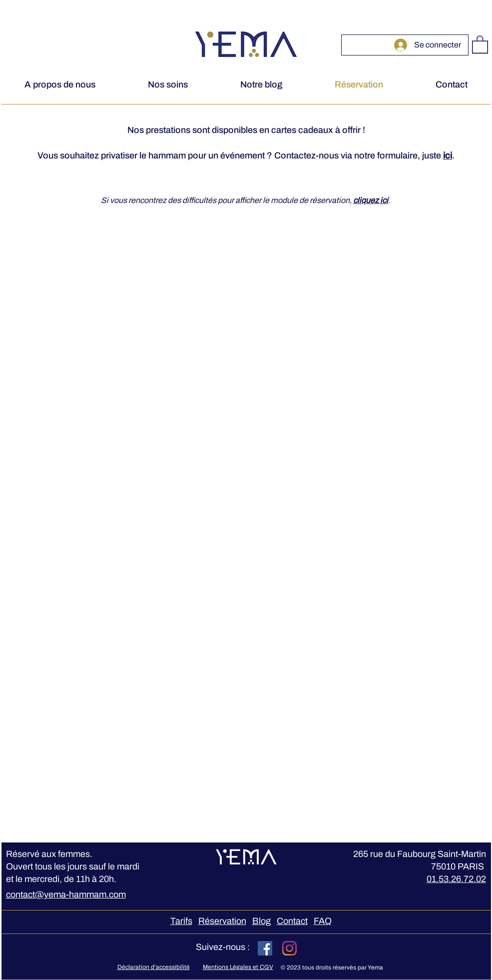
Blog (261, 921)
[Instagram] (289, 948)
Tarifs (181, 921)
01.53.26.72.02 (456, 879)
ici (448, 155)
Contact (292, 921)
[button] (480, 44)
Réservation (222, 921)
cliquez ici (371, 200)
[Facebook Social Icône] (265, 948)
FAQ (323, 921)
